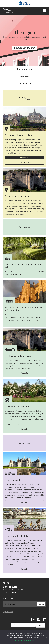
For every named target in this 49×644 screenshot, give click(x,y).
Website (25, 373)
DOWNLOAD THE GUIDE (25, 48)
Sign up (41, 604)
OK (16, 641)
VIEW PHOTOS (25, 158)
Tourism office (25, 163)
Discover (24, 76)
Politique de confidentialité (26, 641)
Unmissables (24, 84)
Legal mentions (8, 612)
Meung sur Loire (24, 69)
